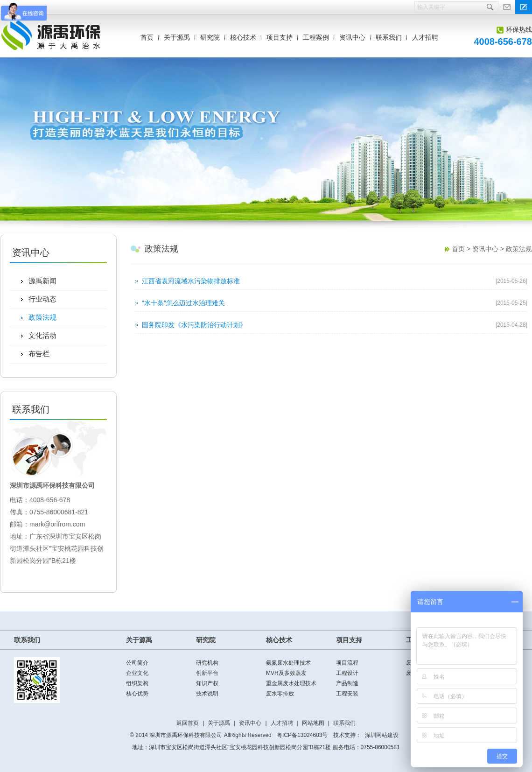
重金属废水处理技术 (291, 683)
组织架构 (137, 683)
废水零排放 (280, 694)
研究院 (210, 37)
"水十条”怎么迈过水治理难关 (183, 303)
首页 (147, 37)
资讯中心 (352, 37)
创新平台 (207, 673)
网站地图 (313, 723)
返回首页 (188, 723)
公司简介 (137, 663)
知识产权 (207, 683)
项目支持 (280, 37)
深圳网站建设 (382, 735)
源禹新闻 (42, 281)
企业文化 (137, 673)
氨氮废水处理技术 (288, 663)
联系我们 (389, 37)
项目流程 (347, 663)
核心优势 (137, 694)
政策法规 (42, 317)
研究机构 (207, 663)
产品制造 (347, 683)
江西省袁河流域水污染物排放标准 (191, 281)
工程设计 (347, 673)
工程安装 (347, 694)
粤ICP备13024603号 (302, 735)
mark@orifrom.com (57, 524)
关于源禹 (177, 37)
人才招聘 (425, 37)
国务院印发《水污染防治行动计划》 (194, 325)
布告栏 (39, 354)
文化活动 (42, 335)
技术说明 (207, 694)
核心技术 (243, 37)
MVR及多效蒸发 (286, 673)
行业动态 (42, 299)
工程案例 (316, 37)
